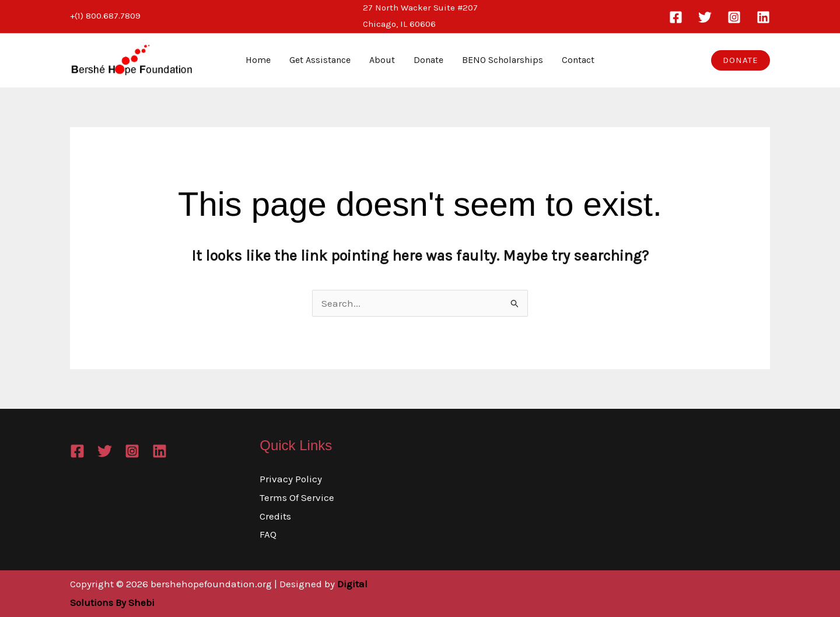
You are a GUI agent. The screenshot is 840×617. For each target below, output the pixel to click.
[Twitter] (705, 17)
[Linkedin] (763, 17)
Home (258, 60)
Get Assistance (320, 60)
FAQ (268, 534)
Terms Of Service (297, 497)
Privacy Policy (291, 479)
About (382, 60)
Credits (275, 516)
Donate (428, 60)
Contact (578, 60)
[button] (741, 60)
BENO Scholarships (503, 60)
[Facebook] (676, 17)
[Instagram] (734, 17)
